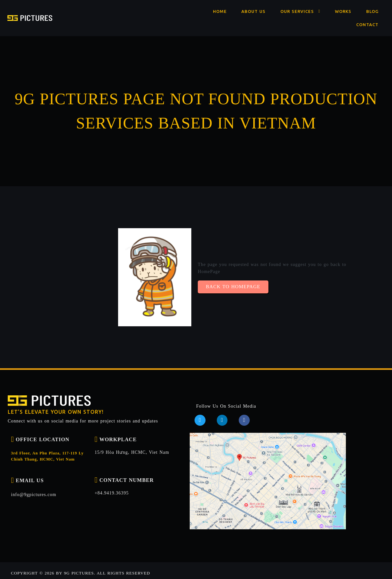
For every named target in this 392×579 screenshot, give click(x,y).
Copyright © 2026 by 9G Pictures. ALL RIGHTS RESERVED (80, 567)
